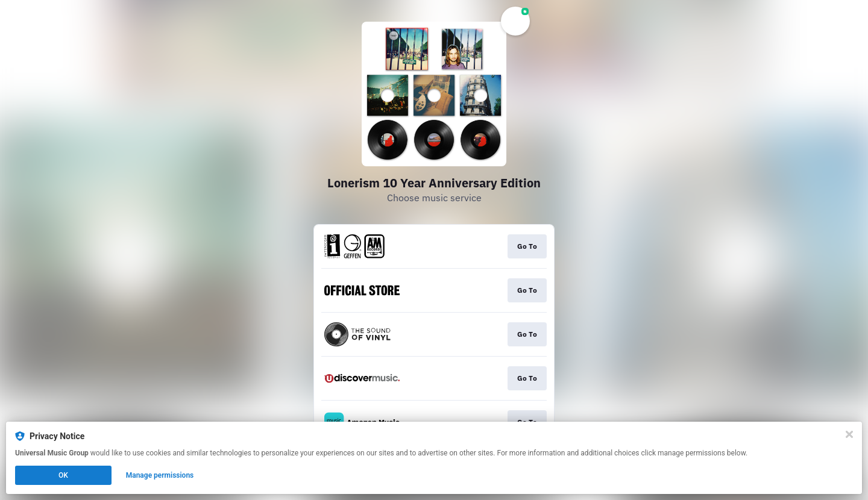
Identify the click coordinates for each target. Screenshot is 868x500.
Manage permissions (160, 475)
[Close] (849, 434)
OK (63, 475)
